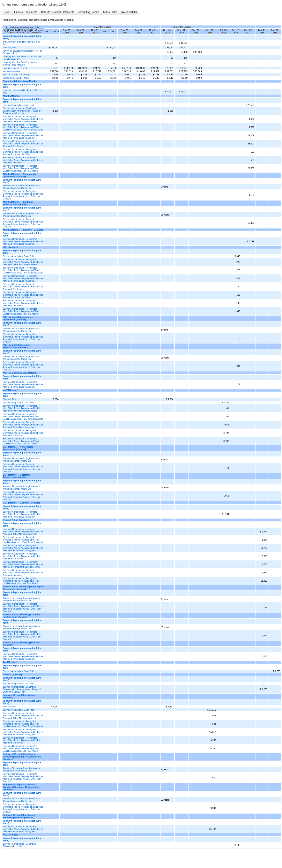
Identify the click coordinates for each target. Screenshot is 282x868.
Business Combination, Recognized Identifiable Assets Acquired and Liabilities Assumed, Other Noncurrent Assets (23, 119)
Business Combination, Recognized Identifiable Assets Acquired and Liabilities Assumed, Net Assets (23, 144)
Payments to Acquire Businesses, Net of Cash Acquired (22, 52)
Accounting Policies (89, 12)
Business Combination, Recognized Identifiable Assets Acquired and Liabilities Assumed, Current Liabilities (23, 152)
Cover (7, 12)
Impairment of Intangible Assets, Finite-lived (22, 43)
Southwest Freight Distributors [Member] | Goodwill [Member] (19, 816)
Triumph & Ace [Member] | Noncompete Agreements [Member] (23, 588)
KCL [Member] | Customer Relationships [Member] (16, 346)
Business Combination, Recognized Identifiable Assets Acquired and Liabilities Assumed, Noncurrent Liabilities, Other (23, 564)
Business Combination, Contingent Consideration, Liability (20, 845)
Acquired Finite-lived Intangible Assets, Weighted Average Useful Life (21, 187)
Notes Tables (110, 12)
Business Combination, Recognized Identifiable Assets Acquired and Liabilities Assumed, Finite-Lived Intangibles (23, 135)
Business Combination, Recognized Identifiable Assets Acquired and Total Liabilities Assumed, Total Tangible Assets (23, 127)
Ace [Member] (10, 662)
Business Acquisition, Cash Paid (18, 105)
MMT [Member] (10, 390)
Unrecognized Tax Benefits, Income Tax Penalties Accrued (22, 58)
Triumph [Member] (12, 674)
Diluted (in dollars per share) (16, 78)
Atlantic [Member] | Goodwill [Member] (23, 230)
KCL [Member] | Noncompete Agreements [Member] (18, 318)
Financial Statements (26, 12)
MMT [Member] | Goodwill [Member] (21, 503)
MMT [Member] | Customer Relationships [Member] (16, 476)
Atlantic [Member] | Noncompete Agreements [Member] (19, 175)
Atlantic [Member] (12, 96)
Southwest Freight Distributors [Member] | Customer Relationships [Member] (21, 787)
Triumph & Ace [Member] (16, 520)
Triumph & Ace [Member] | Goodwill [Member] (21, 644)
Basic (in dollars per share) (16, 75)
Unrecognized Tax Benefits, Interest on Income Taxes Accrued (21, 63)
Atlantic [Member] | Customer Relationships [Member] (18, 203)
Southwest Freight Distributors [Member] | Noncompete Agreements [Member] (22, 757)
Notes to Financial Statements (58, 12)
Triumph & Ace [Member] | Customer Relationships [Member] (22, 616)
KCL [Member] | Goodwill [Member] (21, 373)
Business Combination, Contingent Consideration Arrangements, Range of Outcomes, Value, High (22, 111)
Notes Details (129, 12)
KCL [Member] (10, 247)
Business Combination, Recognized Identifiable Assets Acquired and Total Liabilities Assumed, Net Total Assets (21, 168)
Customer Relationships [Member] (21, 81)
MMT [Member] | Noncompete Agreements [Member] (18, 448)
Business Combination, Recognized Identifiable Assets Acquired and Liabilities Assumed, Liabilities (23, 160)
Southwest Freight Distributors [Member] (19, 696)
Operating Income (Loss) (15, 68)
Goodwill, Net (9, 47)
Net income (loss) (11, 71)
